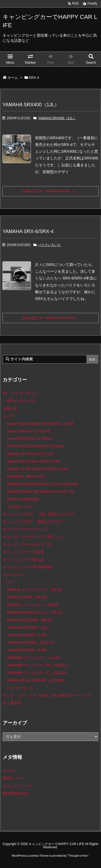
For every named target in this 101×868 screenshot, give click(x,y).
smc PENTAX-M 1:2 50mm (29, 439)
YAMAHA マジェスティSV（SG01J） (39, 665)
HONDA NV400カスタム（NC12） (36, 612)
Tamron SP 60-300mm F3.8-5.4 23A (37, 469)
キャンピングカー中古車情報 (27, 567)
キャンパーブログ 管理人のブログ (33, 522)
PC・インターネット (20, 393)
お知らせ (10, 408)
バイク (8, 582)
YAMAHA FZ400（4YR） (28, 650)
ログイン (10, 771)
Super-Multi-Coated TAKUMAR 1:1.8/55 (40, 423)
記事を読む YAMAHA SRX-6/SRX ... (50, 318)
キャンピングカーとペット (25, 529)
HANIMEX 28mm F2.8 (26, 476)
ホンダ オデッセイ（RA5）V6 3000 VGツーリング (47, 695)
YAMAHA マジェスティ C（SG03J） (38, 673)
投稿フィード (14, 778)
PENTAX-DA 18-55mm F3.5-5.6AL (36, 446)
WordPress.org (15, 793)
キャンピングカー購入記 (23, 559)
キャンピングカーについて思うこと (33, 537)
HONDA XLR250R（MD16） (31, 620)
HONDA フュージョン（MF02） (34, 605)
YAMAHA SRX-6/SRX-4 (28, 231)
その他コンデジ (20, 507)
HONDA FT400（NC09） (28, 597)
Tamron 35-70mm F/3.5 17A (30, 454)
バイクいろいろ (49, 245)
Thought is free (78, 856)
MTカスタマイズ (21, 401)
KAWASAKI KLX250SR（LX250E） (37, 680)
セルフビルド (14, 575)
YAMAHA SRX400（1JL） (31, 105)
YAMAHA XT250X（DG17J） (32, 643)
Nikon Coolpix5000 (23, 499)
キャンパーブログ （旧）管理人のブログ (39, 514)
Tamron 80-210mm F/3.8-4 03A (33, 461)
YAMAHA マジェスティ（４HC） (35, 658)
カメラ (8, 416)
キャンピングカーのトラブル (27, 544)
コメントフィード (18, 786)
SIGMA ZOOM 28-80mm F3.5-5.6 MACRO (43, 484)
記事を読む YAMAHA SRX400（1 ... (50, 191)
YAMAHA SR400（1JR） (28, 635)
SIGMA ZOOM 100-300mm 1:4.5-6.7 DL (41, 491)
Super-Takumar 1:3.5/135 (28, 431)
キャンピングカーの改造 (23, 552)
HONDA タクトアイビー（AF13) (34, 590)
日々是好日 (12, 703)
